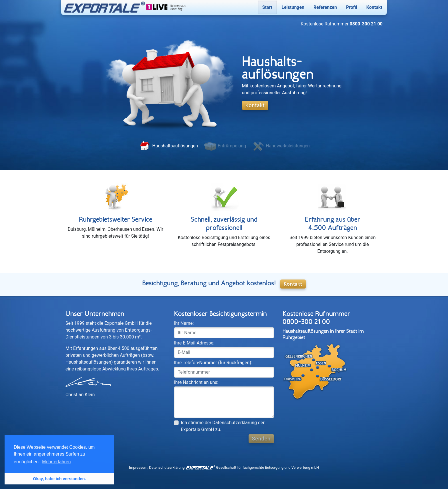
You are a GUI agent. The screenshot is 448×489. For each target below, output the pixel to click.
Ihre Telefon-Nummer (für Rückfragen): (213, 363)
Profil (352, 7)
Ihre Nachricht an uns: (196, 382)
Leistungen (293, 7)
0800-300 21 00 (306, 322)
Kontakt (374, 7)
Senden (261, 439)
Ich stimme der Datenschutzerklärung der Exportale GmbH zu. (223, 426)
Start (267, 7)
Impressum (138, 467)
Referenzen (325, 7)
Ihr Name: (184, 323)
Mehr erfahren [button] (56, 462)
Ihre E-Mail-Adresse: (194, 343)
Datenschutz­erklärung (167, 467)
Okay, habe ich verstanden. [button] (59, 479)
